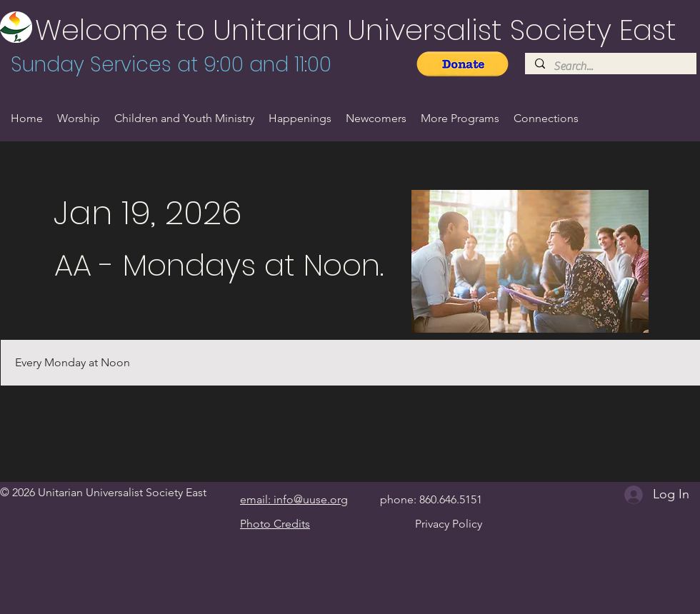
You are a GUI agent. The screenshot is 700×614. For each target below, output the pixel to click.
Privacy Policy (449, 524)
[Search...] (610, 66)
